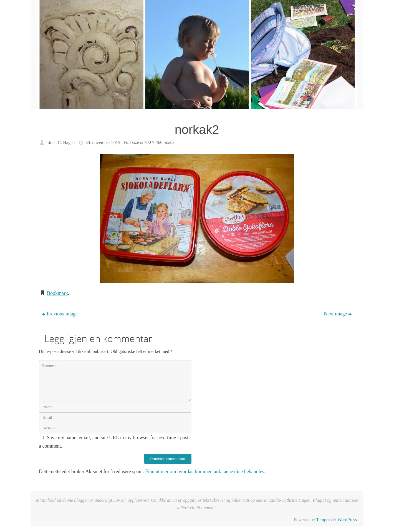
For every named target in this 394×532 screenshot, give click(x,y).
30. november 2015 (103, 143)
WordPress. (348, 520)
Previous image (60, 314)
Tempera (324, 520)
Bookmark (57, 293)
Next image (338, 314)
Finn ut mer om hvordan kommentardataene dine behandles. (205, 471)
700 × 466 (153, 142)
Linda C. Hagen (60, 143)
